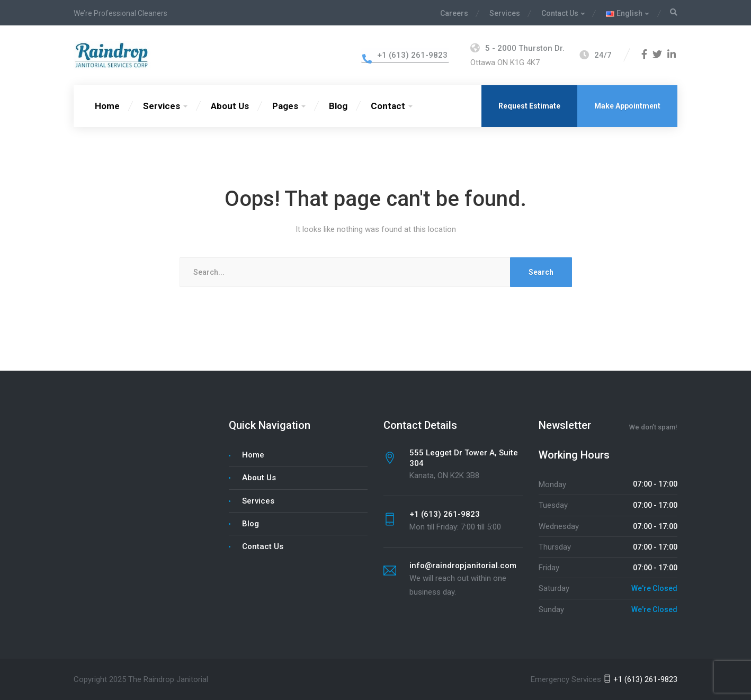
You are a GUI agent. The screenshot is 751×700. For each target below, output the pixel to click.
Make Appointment (627, 106)
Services (505, 13)
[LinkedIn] (672, 55)
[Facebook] (644, 55)
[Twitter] (657, 55)
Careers (454, 13)
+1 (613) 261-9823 (640, 679)
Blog (338, 106)
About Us (230, 106)
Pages (285, 106)
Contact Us (560, 13)
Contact (388, 106)
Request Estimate (529, 106)
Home (107, 106)
